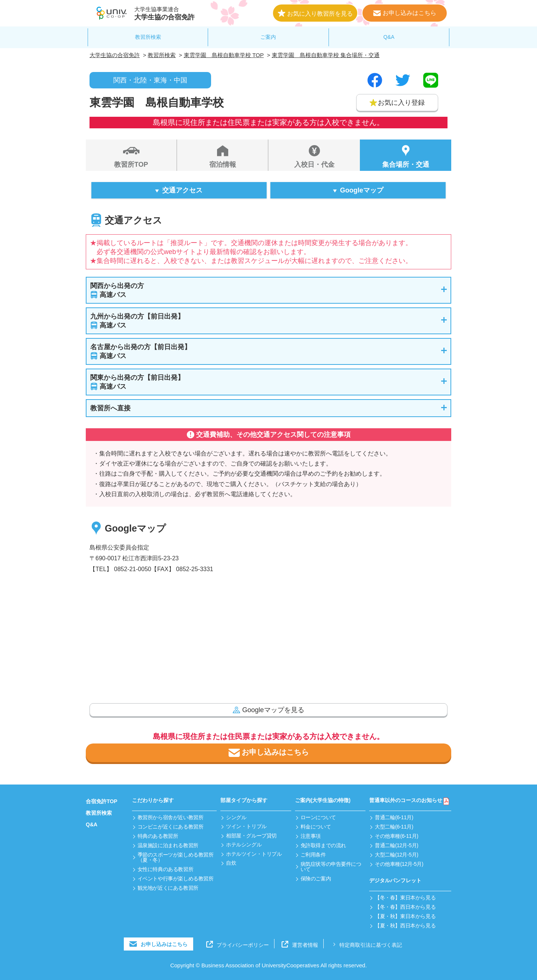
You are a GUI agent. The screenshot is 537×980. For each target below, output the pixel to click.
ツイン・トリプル (246, 826)
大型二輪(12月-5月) (396, 855)
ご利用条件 (313, 855)
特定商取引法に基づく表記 (366, 944)
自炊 (231, 863)
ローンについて (318, 817)
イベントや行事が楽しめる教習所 (176, 879)
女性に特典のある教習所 (165, 869)
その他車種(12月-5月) (399, 864)
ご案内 (268, 37)
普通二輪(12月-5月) (396, 845)
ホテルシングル (244, 845)
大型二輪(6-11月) (394, 827)
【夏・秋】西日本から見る (405, 926)
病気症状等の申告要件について (331, 867)
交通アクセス (182, 190)
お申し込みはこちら (269, 753)
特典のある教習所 (158, 836)
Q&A (389, 37)
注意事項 (311, 836)
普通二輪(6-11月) (394, 817)
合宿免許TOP (102, 801)
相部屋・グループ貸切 (251, 836)
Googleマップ (362, 190)
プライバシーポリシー (238, 944)
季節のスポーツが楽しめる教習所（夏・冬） (176, 857)
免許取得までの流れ (323, 845)
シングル (236, 817)
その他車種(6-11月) (396, 836)
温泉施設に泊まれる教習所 (168, 845)
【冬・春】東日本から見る (405, 898)
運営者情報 (300, 944)
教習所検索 (148, 37)
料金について (316, 827)
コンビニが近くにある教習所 (171, 827)
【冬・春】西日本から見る (405, 907)
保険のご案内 (316, 879)
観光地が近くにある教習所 (168, 888)
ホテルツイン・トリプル (254, 854)
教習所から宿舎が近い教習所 (171, 817)
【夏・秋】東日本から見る (405, 916)
